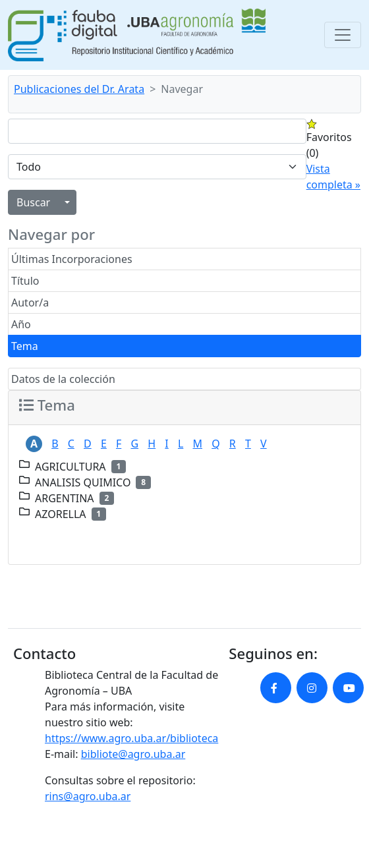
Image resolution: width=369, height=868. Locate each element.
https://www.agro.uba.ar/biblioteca (131, 738)
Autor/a (30, 303)
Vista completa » (333, 177)
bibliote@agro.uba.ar (133, 754)
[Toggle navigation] (343, 35)
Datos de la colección (63, 379)
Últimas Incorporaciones (72, 259)
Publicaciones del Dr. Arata (79, 89)
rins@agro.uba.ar (88, 796)
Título (25, 281)
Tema (25, 346)
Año (21, 324)
